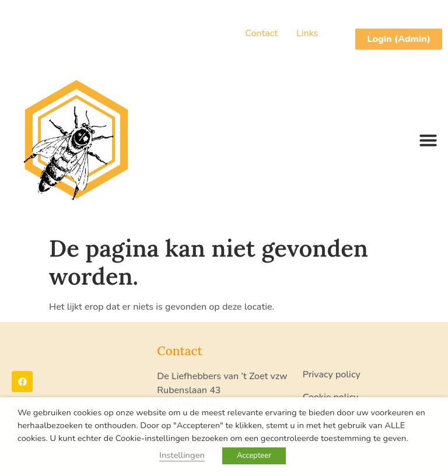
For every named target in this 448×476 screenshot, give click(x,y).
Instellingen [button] (182, 455)
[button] (428, 140)
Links (307, 33)
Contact (261, 33)
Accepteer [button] (254, 456)
